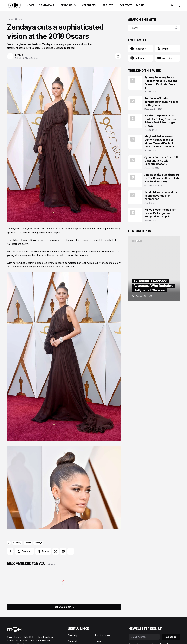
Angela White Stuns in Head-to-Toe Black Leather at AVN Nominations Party (162, 178)
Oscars (28, 543)
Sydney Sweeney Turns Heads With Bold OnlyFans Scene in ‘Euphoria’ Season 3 (161, 83)
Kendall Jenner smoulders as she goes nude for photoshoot (161, 196)
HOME (31, 5)
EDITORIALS (68, 5)
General (72, 641)
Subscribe (171, 637)
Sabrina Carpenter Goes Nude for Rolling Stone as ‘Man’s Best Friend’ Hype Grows (160, 121)
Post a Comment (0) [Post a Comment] (64, 607)
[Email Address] (144, 637)
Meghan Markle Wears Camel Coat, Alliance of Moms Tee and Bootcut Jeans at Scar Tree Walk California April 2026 (160, 142)
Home (10, 19)
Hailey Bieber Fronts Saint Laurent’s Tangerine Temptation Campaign (160, 213)
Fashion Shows (103, 635)
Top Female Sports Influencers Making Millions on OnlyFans (161, 102)
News (98, 641)
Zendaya (38, 543)
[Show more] (71, 551)
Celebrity (20, 19)
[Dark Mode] (171, 5)
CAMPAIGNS (47, 5)
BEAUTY (108, 5)
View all (52, 564)
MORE (140, 5)
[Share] (118, 56)
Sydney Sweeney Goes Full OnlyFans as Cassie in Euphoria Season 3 (161, 160)
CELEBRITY (89, 5)
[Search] (177, 5)
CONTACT (126, 5)
